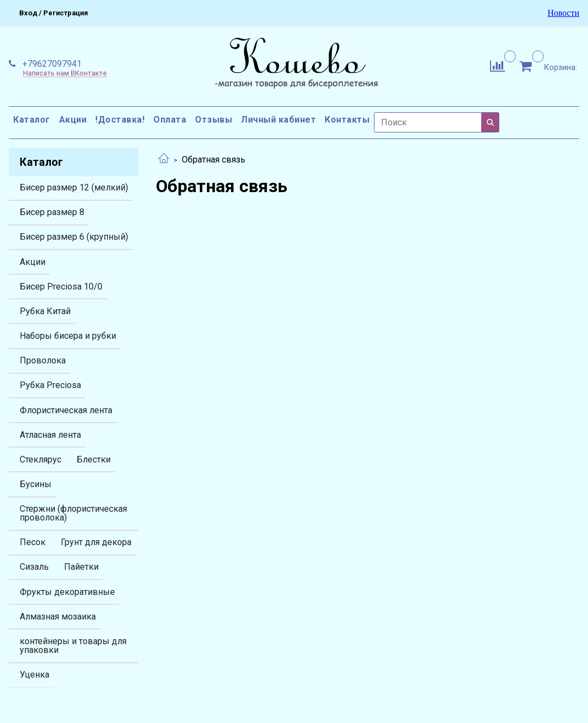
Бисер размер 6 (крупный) (74, 237)
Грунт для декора (96, 542)
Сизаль (34, 567)
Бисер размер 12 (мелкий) (74, 187)
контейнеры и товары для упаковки (73, 646)
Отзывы (214, 120)
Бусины (36, 484)
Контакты (347, 120)
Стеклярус (41, 459)
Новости (563, 13)
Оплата (170, 120)
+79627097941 (51, 64)
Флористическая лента (66, 410)
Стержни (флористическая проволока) (73, 513)
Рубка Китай (45, 311)
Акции (73, 120)
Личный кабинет (278, 120)
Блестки (94, 459)
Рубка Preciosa (50, 385)
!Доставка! (120, 120)
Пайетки (81, 567)
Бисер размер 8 (52, 212)
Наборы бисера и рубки (68, 336)
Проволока (43, 360)
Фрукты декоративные (67, 592)
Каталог (32, 120)
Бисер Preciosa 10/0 (61, 287)
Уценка (34, 675)
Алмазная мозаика (58, 617)
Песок (33, 542)
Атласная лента (50, 435)
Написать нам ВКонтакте (65, 74)
